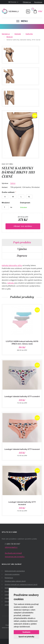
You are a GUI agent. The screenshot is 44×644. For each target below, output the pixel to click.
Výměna (22, 249)
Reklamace (9, 578)
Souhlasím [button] (26, 632)
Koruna (13, 2)
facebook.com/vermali (13, 553)
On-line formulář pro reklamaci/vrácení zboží (21, 585)
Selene (13, 183)
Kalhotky (11, 283)
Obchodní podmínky (12, 574)
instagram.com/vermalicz (15, 557)
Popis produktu (22, 242)
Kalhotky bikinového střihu (12, 265)
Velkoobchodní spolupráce (15, 571)
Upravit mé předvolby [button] (26, 637)
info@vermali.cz (11, 547)
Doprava (22, 256)
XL (29, 197)
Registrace (38, 2)
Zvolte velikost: (8, 192)
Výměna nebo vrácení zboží (15, 581)
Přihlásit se (27, 2)
